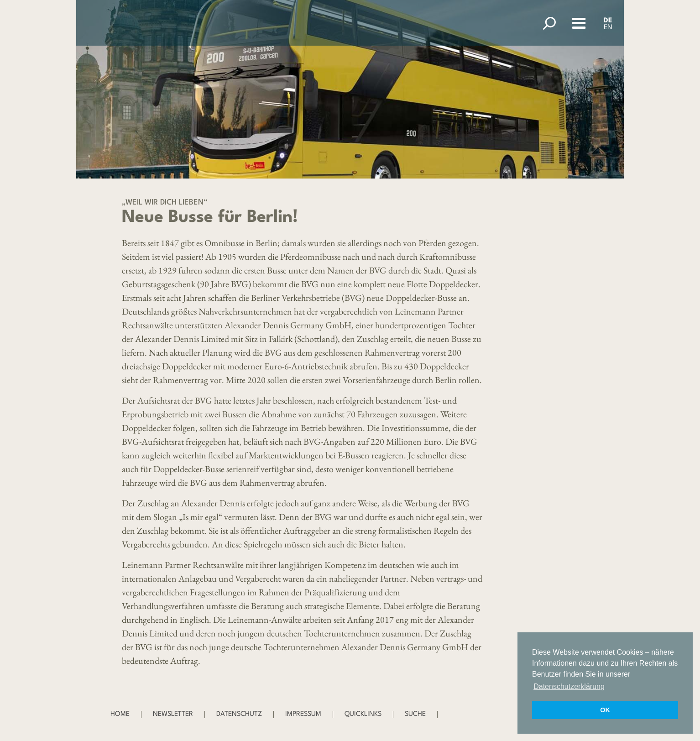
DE (608, 21)
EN (608, 28)
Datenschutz (239, 714)
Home (120, 714)
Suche (415, 714)
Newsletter (173, 714)
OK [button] (605, 710)
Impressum (303, 714)
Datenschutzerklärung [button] (569, 686)
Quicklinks (363, 714)
